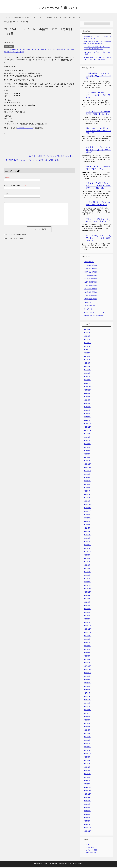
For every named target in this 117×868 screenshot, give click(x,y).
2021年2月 (87, 539)
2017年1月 (87, 704)
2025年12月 (87, 343)
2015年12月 (87, 747)
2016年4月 (87, 734)
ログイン (89, 845)
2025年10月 (87, 350)
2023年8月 (87, 438)
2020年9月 (87, 556)
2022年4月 (87, 492)
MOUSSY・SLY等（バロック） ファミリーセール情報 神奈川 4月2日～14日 (99, 186)
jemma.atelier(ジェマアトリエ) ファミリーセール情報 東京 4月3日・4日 (99, 239)
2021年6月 (87, 525)
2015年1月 (87, 785)
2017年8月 (87, 680)
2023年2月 (87, 458)
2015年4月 (87, 774)
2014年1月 (87, 825)
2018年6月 (87, 646)
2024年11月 (87, 387)
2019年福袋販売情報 (90, 279)
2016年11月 (87, 710)
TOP (17, 18)
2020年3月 (87, 576)
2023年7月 (87, 441)
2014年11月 (87, 791)
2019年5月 (87, 609)
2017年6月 (87, 687)
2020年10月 (87, 552)
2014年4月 (87, 815)
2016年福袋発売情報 (90, 269)
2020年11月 (87, 549)
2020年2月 (87, 579)
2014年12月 (87, 788)
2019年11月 (87, 589)
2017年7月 (87, 683)
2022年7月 (87, 481)
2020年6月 (87, 566)
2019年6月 (87, 606)
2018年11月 (87, 630)
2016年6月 (87, 727)
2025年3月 (87, 374)
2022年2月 (87, 498)
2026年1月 (87, 340)
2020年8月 (87, 559)
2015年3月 (87, 778)
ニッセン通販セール (90, 306)
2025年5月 (87, 367)
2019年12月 (87, 586)
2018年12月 (87, 626)
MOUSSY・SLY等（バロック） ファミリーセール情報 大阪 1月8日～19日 (32, 161)
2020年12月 (87, 545)
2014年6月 (87, 808)
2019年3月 (87, 616)
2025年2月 (87, 377)
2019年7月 (87, 603)
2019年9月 (87, 596)
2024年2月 (87, 417)
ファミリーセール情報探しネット (58, 8)
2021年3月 (87, 535)
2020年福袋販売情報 (90, 283)
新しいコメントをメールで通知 (15, 235)
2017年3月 (87, 697)
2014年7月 (87, 805)
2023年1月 (87, 461)
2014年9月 (87, 798)
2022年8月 (87, 478)
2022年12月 (87, 465)
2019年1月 (87, 623)
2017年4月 (87, 694)
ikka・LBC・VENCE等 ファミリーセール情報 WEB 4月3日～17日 (99, 131)
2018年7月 (87, 643)
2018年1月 (87, 663)
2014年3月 (87, 818)
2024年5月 (87, 407)
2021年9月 (87, 515)
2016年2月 (87, 741)
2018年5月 (87, 650)
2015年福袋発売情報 (90, 266)
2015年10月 (87, 754)
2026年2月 (87, 337)
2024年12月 (87, 384)
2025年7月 (87, 360)
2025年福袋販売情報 (90, 296)
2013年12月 (87, 828)
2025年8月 (87, 357)
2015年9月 (87, 758)
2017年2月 (87, 700)
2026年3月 (87, 333)
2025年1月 (87, 380)
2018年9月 (87, 636)
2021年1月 (87, 542)
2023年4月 (87, 451)
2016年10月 (87, 714)
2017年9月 (87, 677)
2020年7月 (87, 562)
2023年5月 (87, 448)
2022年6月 (87, 485)
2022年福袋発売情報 (90, 286)
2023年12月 (87, 424)
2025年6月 (87, 364)
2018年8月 (87, 640)
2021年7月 (87, 522)
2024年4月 (87, 411)
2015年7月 (87, 764)
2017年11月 (87, 670)
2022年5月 (87, 488)
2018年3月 (87, 657)
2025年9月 (87, 354)
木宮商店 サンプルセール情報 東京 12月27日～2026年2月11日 (98, 150)
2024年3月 (87, 414)
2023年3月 (87, 455)
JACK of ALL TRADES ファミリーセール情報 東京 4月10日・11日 (98, 95)
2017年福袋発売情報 (90, 273)
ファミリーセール (9, 47)
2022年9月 (87, 475)
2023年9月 (87, 434)
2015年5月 (87, 771)
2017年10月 (87, 673)
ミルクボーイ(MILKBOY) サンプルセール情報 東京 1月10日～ (51, 157)
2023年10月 (87, 431)
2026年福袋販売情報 (90, 299)
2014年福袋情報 (89, 262)
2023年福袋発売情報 (90, 289)
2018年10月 (87, 633)
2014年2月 (87, 822)
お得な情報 (87, 303)
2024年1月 (87, 421)
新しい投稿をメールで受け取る (15, 239)
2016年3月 (87, 737)
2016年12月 (87, 707)
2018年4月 (87, 653)
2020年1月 (87, 582)
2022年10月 (87, 471)
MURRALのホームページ (25, 128)
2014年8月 (87, 801)
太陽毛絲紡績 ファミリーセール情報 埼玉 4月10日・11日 (99, 76)
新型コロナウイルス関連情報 (93, 316)
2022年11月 (87, 468)
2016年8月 (87, 721)
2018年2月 (87, 660)
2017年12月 (87, 667)
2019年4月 (87, 613)
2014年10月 (87, 795)
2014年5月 (87, 811)
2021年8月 (87, 518)
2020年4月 (87, 572)
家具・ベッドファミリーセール (94, 313)
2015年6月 (87, 768)
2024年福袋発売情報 (90, 293)
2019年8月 (87, 599)
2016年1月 (87, 744)
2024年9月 (87, 394)
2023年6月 (87, 444)
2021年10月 (87, 512)
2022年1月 (87, 502)
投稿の (90, 848)
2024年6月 (87, 404)
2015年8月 (87, 761)
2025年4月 (87, 370)
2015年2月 (87, 781)
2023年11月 (87, 428)
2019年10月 (87, 593)
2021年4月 (87, 532)
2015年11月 (87, 751)
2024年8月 (87, 397)
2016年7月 (87, 724)
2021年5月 (87, 529)
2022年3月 (87, 495)
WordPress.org (91, 853)
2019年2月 (87, 620)
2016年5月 (87, 731)
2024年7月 (87, 401)
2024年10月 (87, 391)
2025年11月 (87, 347)
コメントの (91, 851)
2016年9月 (87, 717)
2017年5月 (87, 690)
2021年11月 (87, 508)
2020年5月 (87, 569)
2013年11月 (87, 832)
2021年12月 (87, 505)
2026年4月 (87, 330)
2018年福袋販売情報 (90, 276)
